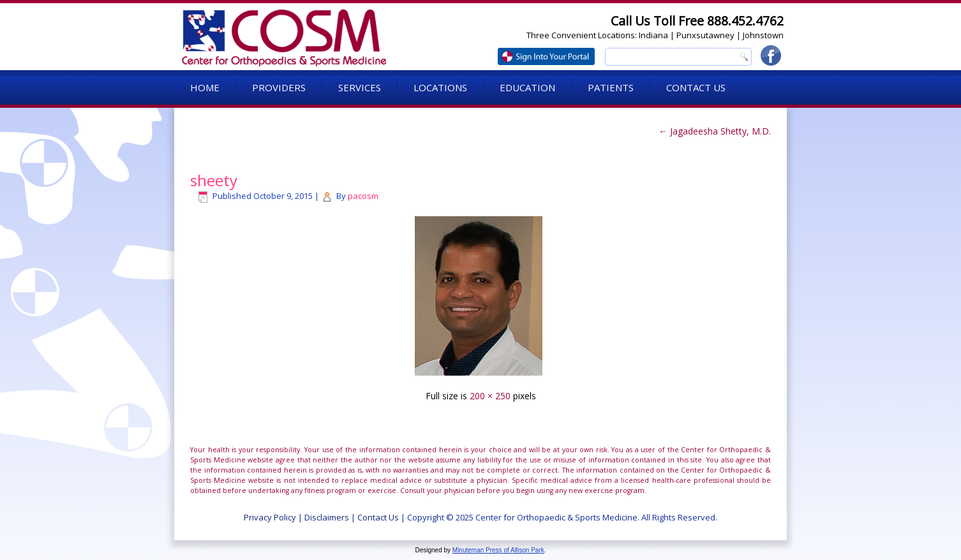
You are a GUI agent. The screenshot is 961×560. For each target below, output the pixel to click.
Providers (279, 87)
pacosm (363, 196)
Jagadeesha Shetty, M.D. (715, 131)
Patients (611, 87)
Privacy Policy (270, 517)
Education (527, 87)
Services (360, 87)
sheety (214, 180)
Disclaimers (327, 517)
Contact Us (696, 87)
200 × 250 (490, 396)
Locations (440, 87)
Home (205, 87)
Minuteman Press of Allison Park (498, 550)
